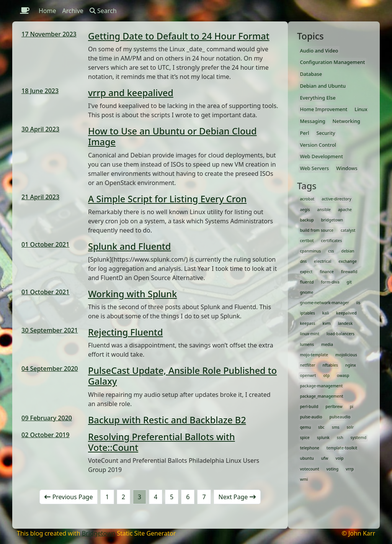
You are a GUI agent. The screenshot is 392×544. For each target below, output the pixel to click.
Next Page (237, 497)
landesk (345, 323)
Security (326, 133)
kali (326, 313)
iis (359, 303)
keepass (307, 323)
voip (339, 458)
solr (350, 427)
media (327, 344)
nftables (330, 365)
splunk (323, 437)
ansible (324, 210)
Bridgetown (99, 533)
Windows (347, 168)
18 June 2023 (40, 91)
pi (352, 406)
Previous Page (69, 497)
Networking (346, 121)
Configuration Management (332, 62)
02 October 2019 (45, 435)
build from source (317, 230)
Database (311, 74)
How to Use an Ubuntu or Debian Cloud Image (172, 136)
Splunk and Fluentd (129, 246)
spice (305, 437)
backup (307, 220)
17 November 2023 (49, 34)
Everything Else (318, 98)
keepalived (346, 313)
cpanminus (310, 251)
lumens (307, 344)
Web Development (321, 156)
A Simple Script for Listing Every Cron (167, 199)
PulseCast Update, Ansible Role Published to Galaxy (182, 376)
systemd (358, 437)
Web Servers (314, 168)
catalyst (348, 230)
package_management (321, 396)
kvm (327, 323)
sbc (321, 427)
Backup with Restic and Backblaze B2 (167, 420)
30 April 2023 (40, 129)
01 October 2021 (45, 244)
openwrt (308, 375)
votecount (309, 469)
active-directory (336, 199)
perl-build (309, 406)
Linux (361, 109)
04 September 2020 (50, 369)
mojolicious (346, 355)
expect (306, 272)
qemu (305, 427)
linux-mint (310, 334)
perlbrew (334, 406)
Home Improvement (323, 109)
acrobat (307, 199)
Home (47, 11)
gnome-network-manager (324, 303)
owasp (343, 375)
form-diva (330, 282)
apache (345, 210)
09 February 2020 (47, 418)
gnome (306, 292)
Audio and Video (319, 51)
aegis (305, 210)
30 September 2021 (50, 330)
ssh (340, 437)
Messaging (312, 121)
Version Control (318, 145)
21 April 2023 (40, 197)
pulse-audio (311, 417)
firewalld (349, 272)
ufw (325, 458)
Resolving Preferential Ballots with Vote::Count (162, 442)
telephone (310, 448)
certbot (307, 241)
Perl (304, 133)
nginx (351, 365)
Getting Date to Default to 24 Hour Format (179, 36)
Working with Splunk (132, 294)
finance (327, 272)
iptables (307, 313)
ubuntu (307, 458)
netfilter (307, 365)
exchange (348, 261)
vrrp (350, 469)
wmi (304, 479)
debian (348, 251)
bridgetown (332, 220)
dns (303, 261)
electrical (323, 261)
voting (333, 469)
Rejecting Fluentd (126, 332)
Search (103, 11)
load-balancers (341, 334)
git (349, 282)
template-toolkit (342, 448)
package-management (321, 386)
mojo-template (314, 355)
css (331, 251)
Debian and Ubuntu (323, 86)
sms (336, 427)
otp (326, 375)
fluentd (307, 282)
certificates (332, 241)
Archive (73, 11)
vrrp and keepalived (131, 93)
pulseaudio (340, 417)
